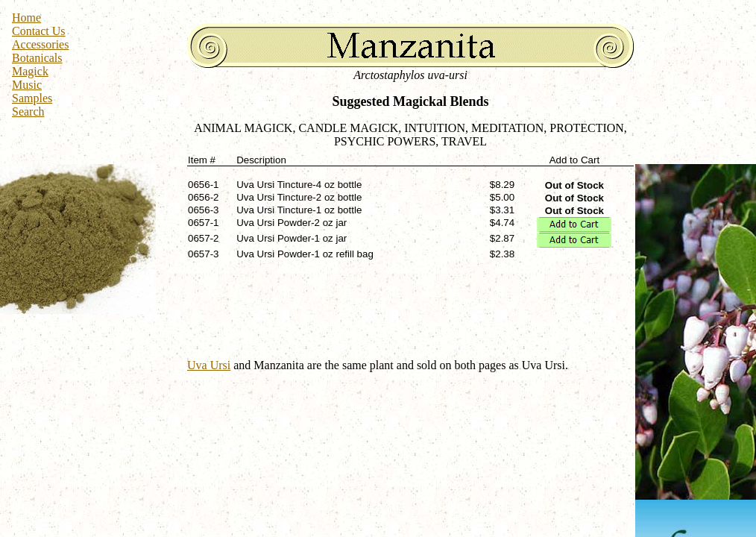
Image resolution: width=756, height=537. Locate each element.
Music (27, 85)
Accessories (40, 44)
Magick (30, 71)
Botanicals (37, 58)
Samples (32, 98)
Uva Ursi (209, 365)
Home (26, 18)
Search (28, 112)
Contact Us (39, 31)
